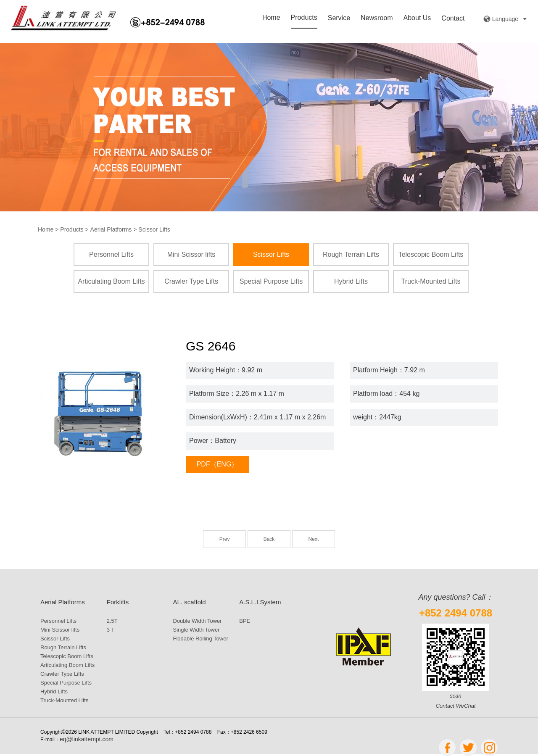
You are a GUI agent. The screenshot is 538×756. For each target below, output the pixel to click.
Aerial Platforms (111, 229)
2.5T (112, 621)
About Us (417, 19)
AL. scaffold (190, 602)
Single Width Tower (196, 630)
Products (304, 18)
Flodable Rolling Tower (201, 639)
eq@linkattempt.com (87, 739)
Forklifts (118, 602)
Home (271, 18)
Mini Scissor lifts (191, 254)
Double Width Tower (198, 621)
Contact (453, 19)
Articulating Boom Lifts (111, 281)
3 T (111, 630)
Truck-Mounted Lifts (431, 281)
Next (314, 539)
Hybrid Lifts (351, 281)
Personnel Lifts (111, 254)
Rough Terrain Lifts (351, 254)
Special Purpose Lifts (271, 281)
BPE (245, 621)
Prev (225, 539)
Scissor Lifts (154, 229)
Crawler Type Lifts (191, 281)
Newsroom (377, 18)
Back (269, 539)
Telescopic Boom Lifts (431, 254)
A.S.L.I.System (260, 602)
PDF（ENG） (218, 464)
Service (339, 18)
